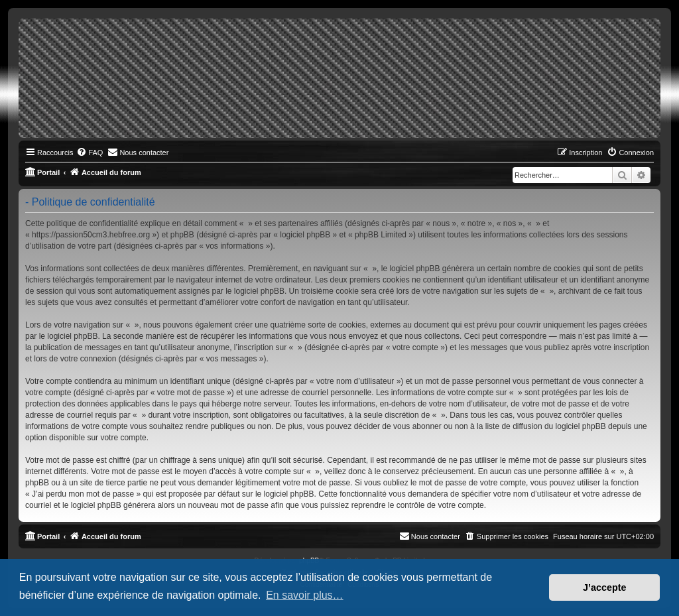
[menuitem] (90, 153)
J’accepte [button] (605, 587)
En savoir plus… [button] (305, 595)
